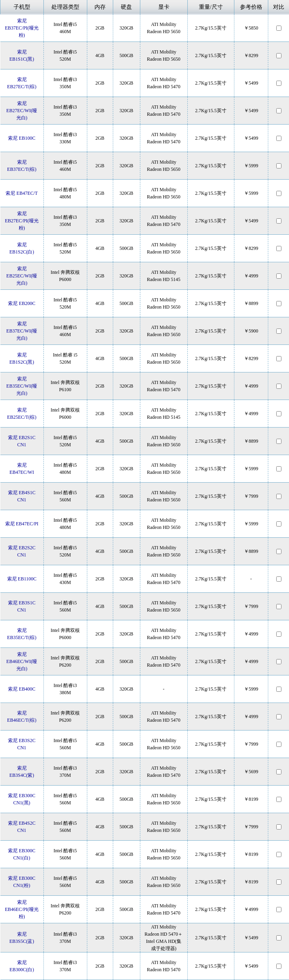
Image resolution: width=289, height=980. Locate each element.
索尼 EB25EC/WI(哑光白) (22, 276)
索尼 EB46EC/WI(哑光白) (22, 661)
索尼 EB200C (22, 303)
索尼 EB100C (22, 138)
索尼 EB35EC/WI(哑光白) (22, 386)
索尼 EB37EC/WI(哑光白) (22, 331)
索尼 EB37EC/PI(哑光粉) (22, 28)
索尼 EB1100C (22, 579)
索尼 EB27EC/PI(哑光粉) (22, 221)
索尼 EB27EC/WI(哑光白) (22, 111)
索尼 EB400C (22, 689)
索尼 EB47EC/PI (22, 524)
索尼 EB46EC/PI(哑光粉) (22, 909)
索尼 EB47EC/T (22, 193)
